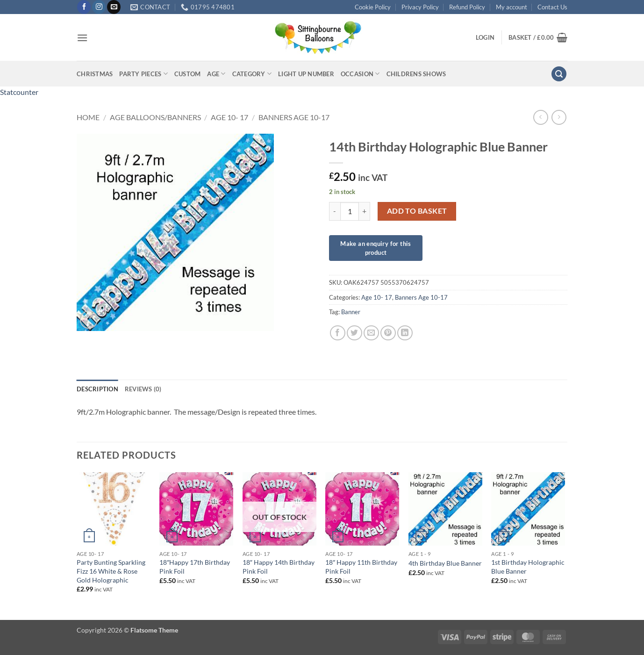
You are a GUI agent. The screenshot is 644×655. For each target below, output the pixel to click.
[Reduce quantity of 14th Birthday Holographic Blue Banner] (335, 211)
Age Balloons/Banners (155, 117)
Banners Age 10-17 (294, 117)
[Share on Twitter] (354, 333)
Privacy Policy (420, 7)
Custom (188, 74)
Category (252, 74)
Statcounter (19, 92)
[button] (82, 38)
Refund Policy (467, 7)
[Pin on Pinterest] (388, 333)
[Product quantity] (350, 211)
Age (216, 74)
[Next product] (540, 117)
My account (512, 7)
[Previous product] (559, 117)
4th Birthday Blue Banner (445, 563)
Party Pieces (143, 74)
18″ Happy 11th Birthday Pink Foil (361, 567)
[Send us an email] (114, 7)
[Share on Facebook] (338, 333)
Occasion (360, 74)
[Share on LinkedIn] (405, 333)
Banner (351, 312)
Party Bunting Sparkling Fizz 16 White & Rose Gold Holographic (111, 571)
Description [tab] (97, 389)
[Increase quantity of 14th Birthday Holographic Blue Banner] (365, 211)
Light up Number (306, 74)
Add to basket (417, 211)
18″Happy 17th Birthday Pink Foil (195, 567)
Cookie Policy (373, 7)
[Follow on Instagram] (99, 7)
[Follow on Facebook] (84, 7)
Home (88, 117)
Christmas (95, 74)
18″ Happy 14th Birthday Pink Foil (279, 567)
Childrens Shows (416, 74)
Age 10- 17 (229, 117)
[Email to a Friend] (371, 333)
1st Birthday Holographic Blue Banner (528, 567)
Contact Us (552, 7)
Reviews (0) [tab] (143, 389)
